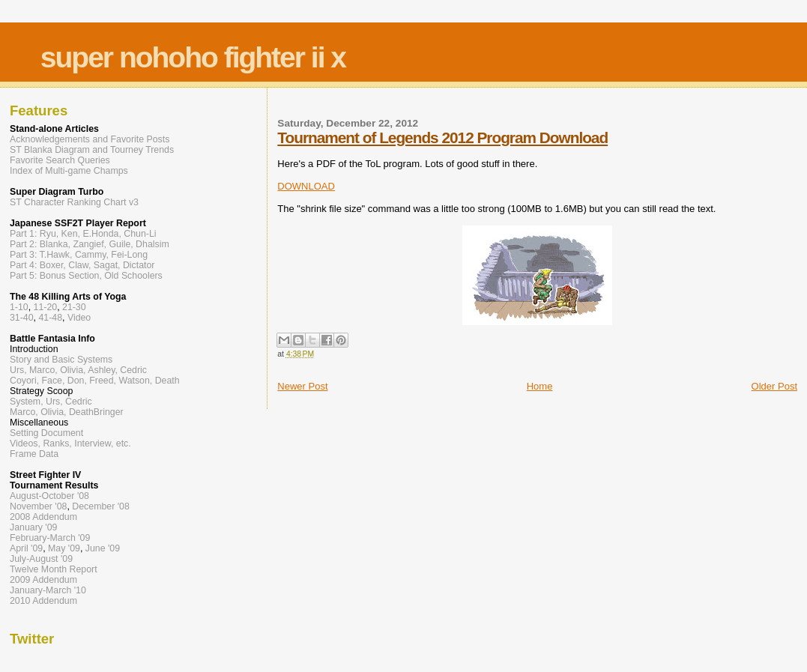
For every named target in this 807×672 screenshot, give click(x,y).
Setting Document (46, 433)
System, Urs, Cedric (51, 402)
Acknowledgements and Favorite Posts (90, 139)
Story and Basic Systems (61, 360)
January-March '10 (48, 590)
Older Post (774, 386)
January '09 (33, 527)
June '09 (103, 548)
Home (540, 386)
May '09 (64, 548)
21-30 (74, 307)
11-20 (46, 307)
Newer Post (302, 386)
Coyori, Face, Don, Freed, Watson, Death (95, 381)
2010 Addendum (43, 601)
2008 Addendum (43, 517)
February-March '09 (50, 538)
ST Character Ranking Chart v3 (74, 202)
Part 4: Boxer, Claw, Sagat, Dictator (82, 265)
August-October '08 (49, 496)
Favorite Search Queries (60, 160)
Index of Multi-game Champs (69, 171)
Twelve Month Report (54, 569)
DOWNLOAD (306, 186)
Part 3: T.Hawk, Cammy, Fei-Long (79, 255)
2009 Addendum (43, 580)
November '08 (38, 506)
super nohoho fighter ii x (193, 57)
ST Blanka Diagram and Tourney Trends (92, 150)
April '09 (26, 548)
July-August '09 (41, 559)
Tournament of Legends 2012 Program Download (442, 137)
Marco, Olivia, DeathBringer (67, 412)
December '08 (100, 506)
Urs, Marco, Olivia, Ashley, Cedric (78, 370)
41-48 (50, 318)
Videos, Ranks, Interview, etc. (70, 444)
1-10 (19, 307)
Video (79, 318)
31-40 (22, 318)
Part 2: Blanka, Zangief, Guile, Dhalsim (90, 244)
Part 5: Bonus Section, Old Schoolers (86, 276)
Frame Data (34, 454)
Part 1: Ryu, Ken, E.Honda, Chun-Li (83, 234)
